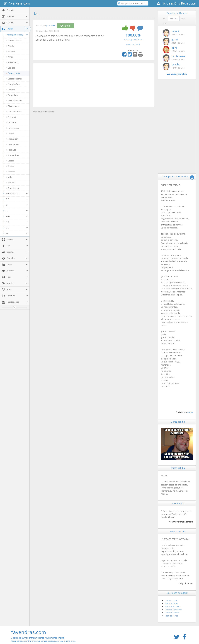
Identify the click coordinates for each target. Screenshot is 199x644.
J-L (17, 211)
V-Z (17, 233)
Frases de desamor (174, 610)
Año (165, 23)
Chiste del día (178, 468)
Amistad (11, 51)
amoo (190, 412)
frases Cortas (13, 73)
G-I (17, 205)
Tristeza (11, 172)
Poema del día (178, 531)
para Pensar (13, 144)
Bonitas (11, 68)
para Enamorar (14, 111)
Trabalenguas (13, 188)
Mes (183, 19)
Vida (9, 177)
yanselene (51, 26)
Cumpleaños (13, 84)
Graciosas (12, 122)
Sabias (10, 161)
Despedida (12, 95)
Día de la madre (14, 101)
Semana (174, 19)
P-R (17, 222)
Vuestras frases (14, 40)
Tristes (10, 166)
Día (165, 19)
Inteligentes (13, 128)
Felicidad (11, 117)
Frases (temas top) (15, 35)
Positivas (11, 150)
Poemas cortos (172, 604)
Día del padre (13, 106)
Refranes (11, 183)
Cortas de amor (14, 79)
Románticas (13, 155)
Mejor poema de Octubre (175, 177)
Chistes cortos (171, 600)
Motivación (12, 139)
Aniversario (12, 62)
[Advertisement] (93, 85)
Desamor (11, 90)
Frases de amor (172, 613)
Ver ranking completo (177, 74)
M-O (17, 216)
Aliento (10, 46)
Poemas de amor (173, 607)
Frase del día (178, 504)
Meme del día (178, 422)
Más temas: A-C (17, 193)
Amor (10, 57)
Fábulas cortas (171, 616)
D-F (17, 199)
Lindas (10, 133)
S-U (17, 228)
